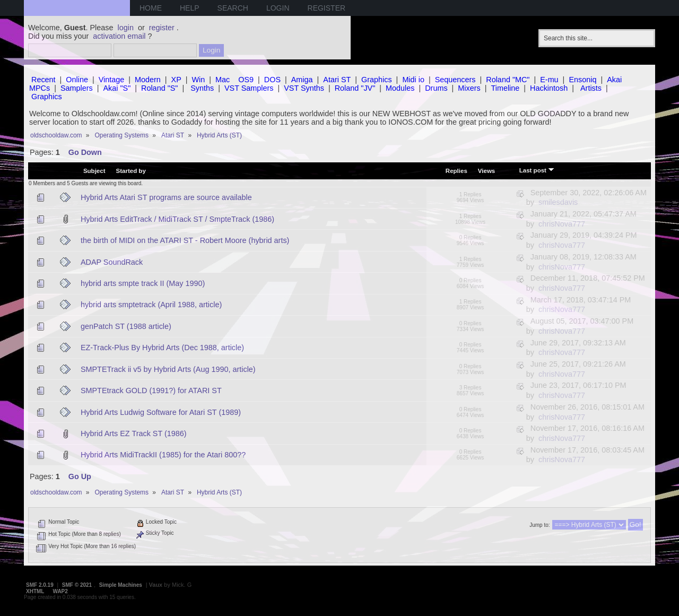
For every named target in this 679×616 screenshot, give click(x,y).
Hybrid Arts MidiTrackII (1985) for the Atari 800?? (163, 455)
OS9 (246, 80)
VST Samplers (249, 88)
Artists (591, 88)
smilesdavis (558, 202)
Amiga (302, 80)
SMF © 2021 (77, 585)
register (162, 28)
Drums (436, 88)
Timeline (505, 88)
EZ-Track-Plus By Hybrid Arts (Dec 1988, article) (162, 348)
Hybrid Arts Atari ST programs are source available (166, 197)
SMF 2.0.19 (40, 585)
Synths (202, 88)
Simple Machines (121, 585)
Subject (94, 171)
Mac (223, 80)
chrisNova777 (562, 224)
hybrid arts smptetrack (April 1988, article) (151, 305)
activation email (119, 36)
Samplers (77, 88)
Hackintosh (549, 88)
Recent (43, 80)
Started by (131, 171)
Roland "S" (159, 88)
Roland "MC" (508, 80)
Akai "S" (117, 88)
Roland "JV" (355, 88)
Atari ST (337, 80)
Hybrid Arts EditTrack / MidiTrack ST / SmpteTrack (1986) (177, 219)
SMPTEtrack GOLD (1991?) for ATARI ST (151, 391)
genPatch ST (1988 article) (126, 326)
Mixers (469, 88)
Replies (456, 171)
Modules (400, 88)
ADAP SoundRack (112, 262)
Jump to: (539, 525)
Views (486, 171)
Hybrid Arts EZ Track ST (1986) (134, 433)
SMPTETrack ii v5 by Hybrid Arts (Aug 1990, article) (168, 369)
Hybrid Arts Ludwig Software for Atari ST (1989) (161, 412)
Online (77, 80)
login (126, 28)
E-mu (549, 80)
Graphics (377, 80)
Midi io (413, 80)
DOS (272, 80)
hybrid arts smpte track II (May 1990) (143, 283)
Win (199, 80)
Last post (537, 170)
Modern (148, 80)
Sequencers (455, 80)
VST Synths (304, 88)
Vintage (112, 80)
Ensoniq (582, 80)
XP (176, 80)
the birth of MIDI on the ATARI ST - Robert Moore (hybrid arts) (185, 240)
